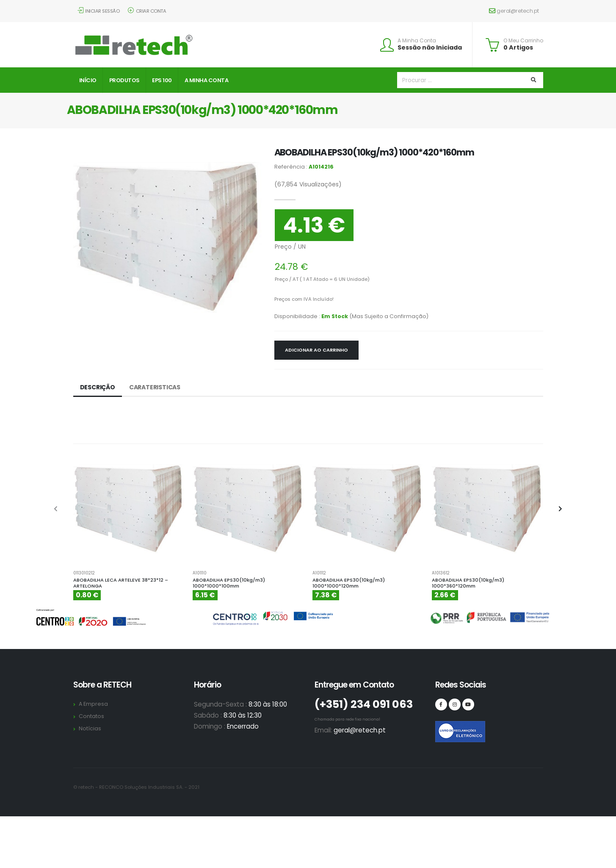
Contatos (91, 716)
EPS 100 (162, 80)
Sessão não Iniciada (430, 47)
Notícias (90, 728)
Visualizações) (308, 184)
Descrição (98, 387)
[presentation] (56, 509)
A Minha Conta (417, 41)
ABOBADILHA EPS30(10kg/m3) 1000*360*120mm (468, 583)
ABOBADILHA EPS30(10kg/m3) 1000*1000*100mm (229, 583)
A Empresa (93, 704)
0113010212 (84, 573)
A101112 (319, 573)
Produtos (124, 80)
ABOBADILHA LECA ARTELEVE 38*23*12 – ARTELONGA (121, 583)
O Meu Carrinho (523, 41)
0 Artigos (518, 47)
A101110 (200, 573)
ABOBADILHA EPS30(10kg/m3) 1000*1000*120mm (349, 583)
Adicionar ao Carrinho (316, 350)
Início (88, 80)
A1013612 (441, 573)
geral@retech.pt (514, 11)
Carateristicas (155, 387)
